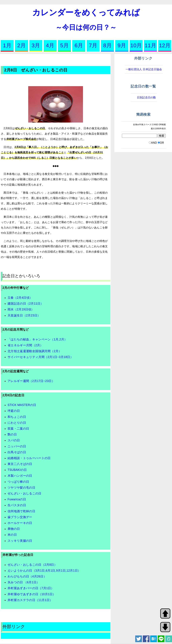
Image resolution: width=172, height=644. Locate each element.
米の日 (12, 535)
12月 (165, 45)
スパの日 (14, 440)
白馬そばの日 (17, 452)
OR (162, 143)
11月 (150, 45)
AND (154, 143)
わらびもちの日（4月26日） (27, 576)
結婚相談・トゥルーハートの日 (29, 458)
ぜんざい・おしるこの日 (25, 493)
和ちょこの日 (17, 417)
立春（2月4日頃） (20, 298)
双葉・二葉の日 (18, 429)
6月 (79, 45)
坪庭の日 (14, 411)
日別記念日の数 (146, 97)
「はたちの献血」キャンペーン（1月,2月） (37, 339)
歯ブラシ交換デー (20, 517)
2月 (21, 45)
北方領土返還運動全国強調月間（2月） (35, 351)
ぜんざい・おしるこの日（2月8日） (32, 565)
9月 (122, 45)
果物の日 (14, 529)
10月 (136, 45)
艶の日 (12, 434)
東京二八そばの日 (20, 464)
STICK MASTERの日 (22, 405)
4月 (50, 45)
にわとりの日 (17, 423)
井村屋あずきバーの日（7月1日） (31, 588)
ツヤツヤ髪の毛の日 (21, 488)
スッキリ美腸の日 (20, 541)
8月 (107, 45)
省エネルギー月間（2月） (25, 345)
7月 (93, 45)
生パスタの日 (17, 505)
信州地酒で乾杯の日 (21, 511)
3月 (36, 45)
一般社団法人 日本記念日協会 (144, 69)
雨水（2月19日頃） (21, 309)
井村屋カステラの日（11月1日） (30, 600)
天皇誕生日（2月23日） (24, 315)
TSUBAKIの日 (17, 470)
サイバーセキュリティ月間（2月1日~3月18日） (40, 357)
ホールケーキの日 (20, 523)
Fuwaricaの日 (17, 499)
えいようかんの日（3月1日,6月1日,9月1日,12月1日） (44, 571)
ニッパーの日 (17, 446)
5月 (64, 45)
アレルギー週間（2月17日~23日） (31, 381)
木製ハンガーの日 (20, 476)
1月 (7, 45)
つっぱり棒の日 (18, 482)
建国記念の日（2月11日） (26, 304)
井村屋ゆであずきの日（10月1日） (32, 594)
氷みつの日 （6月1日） (24, 582)
